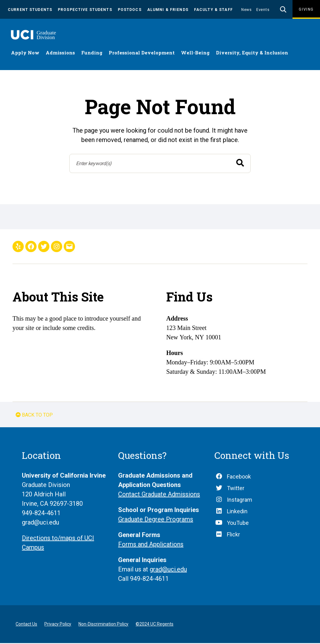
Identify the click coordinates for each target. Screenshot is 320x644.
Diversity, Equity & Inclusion (252, 53)
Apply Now (25, 53)
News (247, 10)
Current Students (30, 10)
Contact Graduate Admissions (159, 495)
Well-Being (195, 53)
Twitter (236, 489)
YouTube (238, 524)
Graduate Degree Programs (156, 520)
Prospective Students (85, 10)
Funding (92, 53)
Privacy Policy (58, 625)
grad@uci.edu (168, 570)
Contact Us (26, 625)
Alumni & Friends (168, 10)
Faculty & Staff (213, 10)
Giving (306, 9)
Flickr (233, 535)
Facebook (239, 477)
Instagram (240, 501)
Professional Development (142, 53)
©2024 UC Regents (155, 625)
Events (263, 10)
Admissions (60, 53)
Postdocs (130, 10)
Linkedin (237, 512)
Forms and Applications (151, 545)
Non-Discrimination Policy (103, 625)
